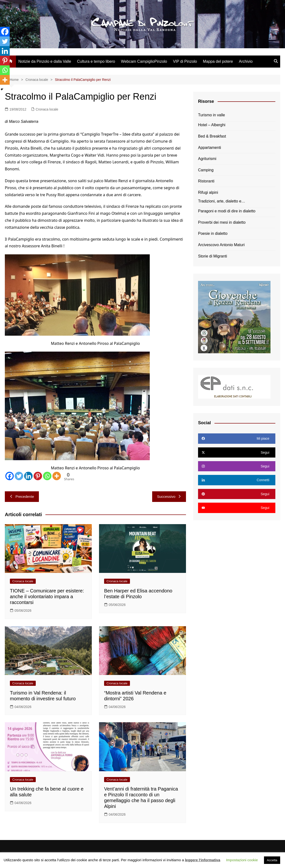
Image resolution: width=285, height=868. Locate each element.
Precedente (22, 496)
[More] (57, 476)
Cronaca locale (47, 109)
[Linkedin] (28, 476)
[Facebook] (10, 476)
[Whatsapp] (47, 476)
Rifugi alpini (208, 192)
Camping (206, 170)
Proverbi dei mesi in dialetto (222, 222)
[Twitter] (19, 476)
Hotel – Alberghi (212, 125)
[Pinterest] (38, 476)
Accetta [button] (272, 860)
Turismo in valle (211, 115)
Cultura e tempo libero (96, 61)
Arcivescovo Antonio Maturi (221, 245)
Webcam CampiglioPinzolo (144, 61)
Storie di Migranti (213, 256)
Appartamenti (210, 148)
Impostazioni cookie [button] (242, 860)
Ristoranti (206, 181)
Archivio (246, 61)
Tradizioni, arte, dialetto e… (222, 201)
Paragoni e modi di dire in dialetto (227, 211)
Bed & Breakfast (212, 136)
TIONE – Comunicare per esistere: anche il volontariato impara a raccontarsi (47, 597)
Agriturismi (207, 159)
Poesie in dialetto (213, 233)
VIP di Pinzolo (185, 61)
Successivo (169, 496)
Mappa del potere (218, 61)
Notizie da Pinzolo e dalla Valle (45, 61)
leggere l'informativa (203, 860)
